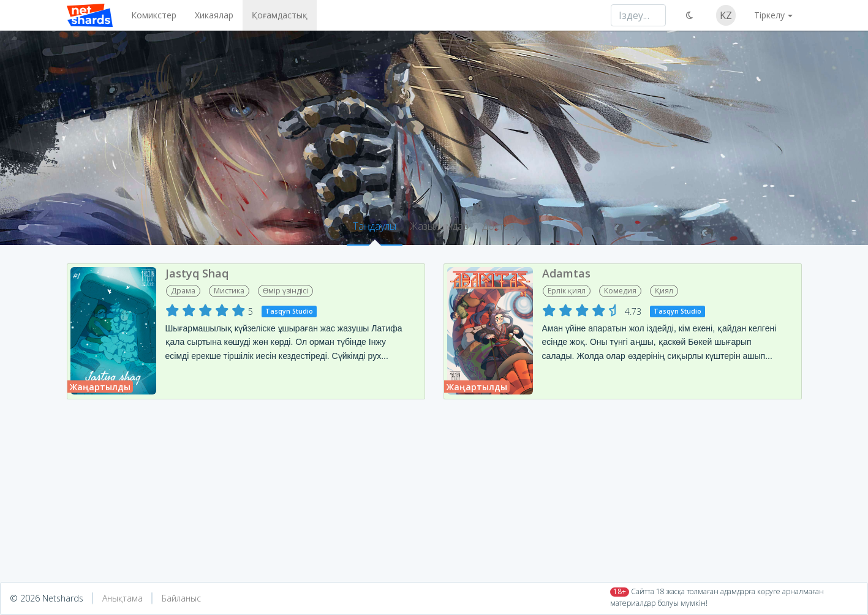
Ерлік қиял (567, 291)
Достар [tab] (498, 226)
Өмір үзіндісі (285, 291)
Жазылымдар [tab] (439, 226)
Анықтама (123, 598)
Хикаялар (214, 15)
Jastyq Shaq (197, 273)
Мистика (229, 291)
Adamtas (566, 273)
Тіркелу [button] (769, 15)
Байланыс (181, 598)
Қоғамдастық (280, 15)
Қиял (664, 291)
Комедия (620, 291)
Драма (183, 291)
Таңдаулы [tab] (375, 226)
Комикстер (154, 15)
